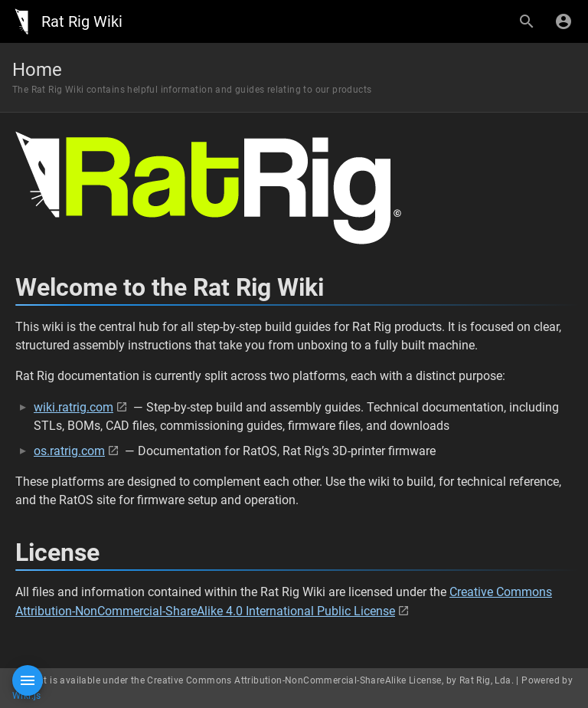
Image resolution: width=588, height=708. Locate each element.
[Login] (563, 21)
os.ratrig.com (69, 451)
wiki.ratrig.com (73, 407)
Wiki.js (27, 696)
